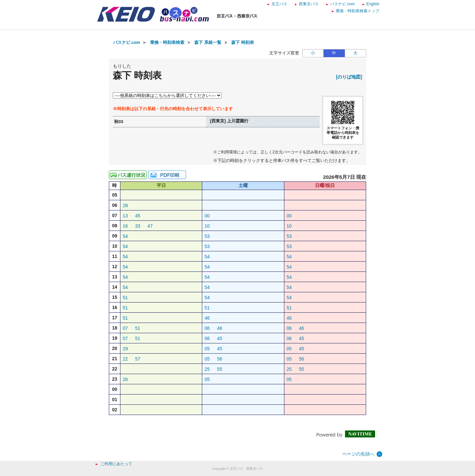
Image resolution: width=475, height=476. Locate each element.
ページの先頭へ (358, 454)
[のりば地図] (349, 77)
